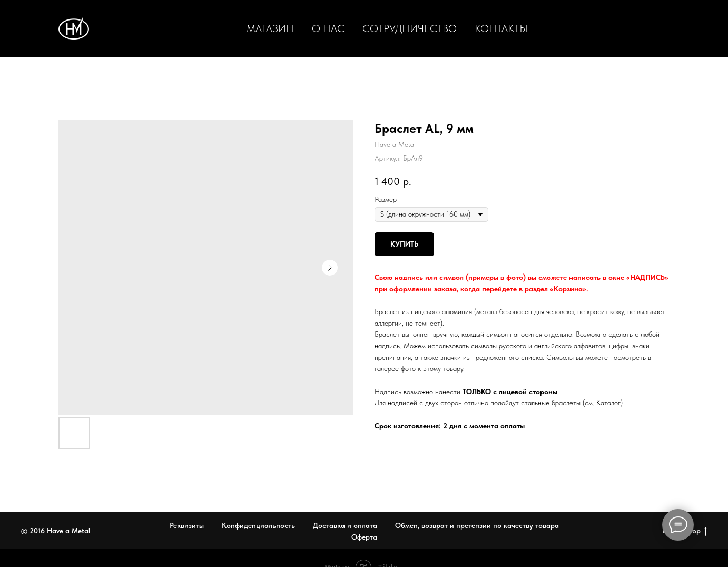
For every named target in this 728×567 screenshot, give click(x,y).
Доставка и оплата (345, 525)
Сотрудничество (410, 28)
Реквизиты (187, 525)
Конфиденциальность (258, 525)
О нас (328, 28)
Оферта (364, 537)
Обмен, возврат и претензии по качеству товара (477, 525)
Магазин (270, 28)
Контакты (501, 28)
